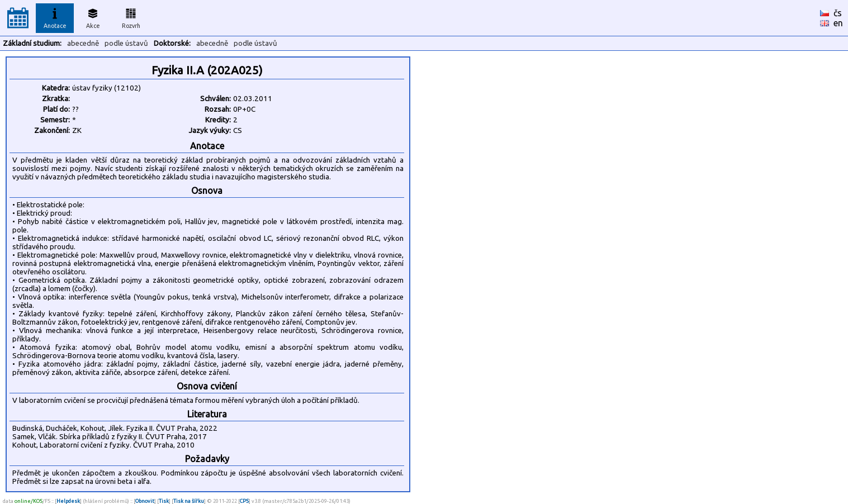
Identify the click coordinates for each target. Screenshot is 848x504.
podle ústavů (126, 43)
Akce (93, 17)
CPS (244, 501)
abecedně (83, 43)
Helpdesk (68, 501)
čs (838, 13)
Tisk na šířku (189, 501)
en (838, 23)
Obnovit (145, 501)
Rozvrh (131, 17)
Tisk (164, 501)
